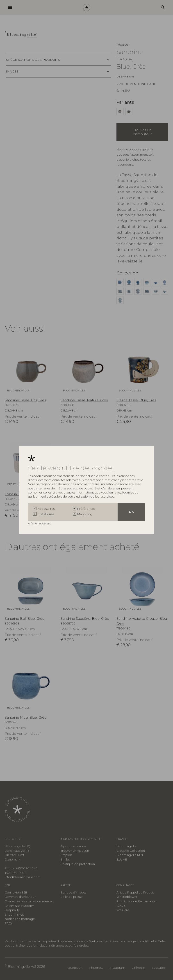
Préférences (86, 509)
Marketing (85, 514)
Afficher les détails (40, 523)
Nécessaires (46, 509)
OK (131, 512)
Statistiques (46, 514)
